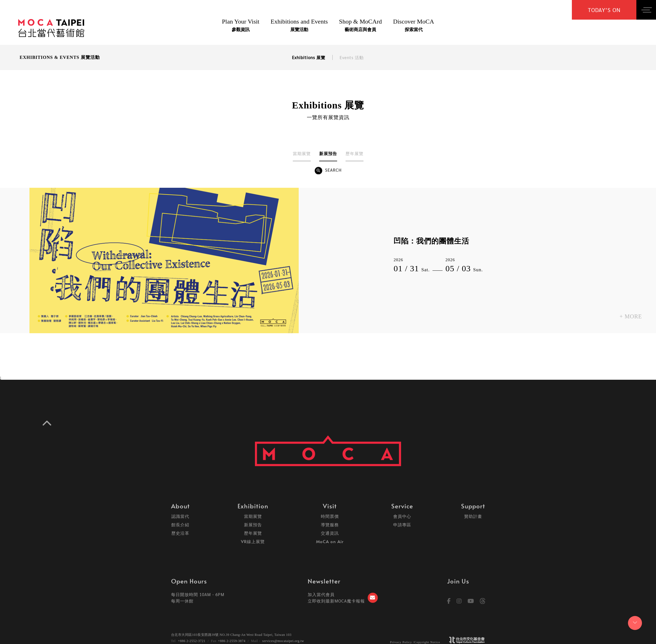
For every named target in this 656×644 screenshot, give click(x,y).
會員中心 (402, 516)
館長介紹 (180, 524)
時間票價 (330, 516)
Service (402, 506)
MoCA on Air (330, 541)
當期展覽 (253, 516)
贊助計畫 (473, 516)
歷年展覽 (253, 533)
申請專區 (402, 524)
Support (473, 506)
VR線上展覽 (253, 541)
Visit (330, 506)
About (180, 506)
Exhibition (253, 506)
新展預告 (253, 524)
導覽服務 (330, 524)
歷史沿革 (180, 533)
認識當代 (180, 516)
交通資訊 (330, 533)
